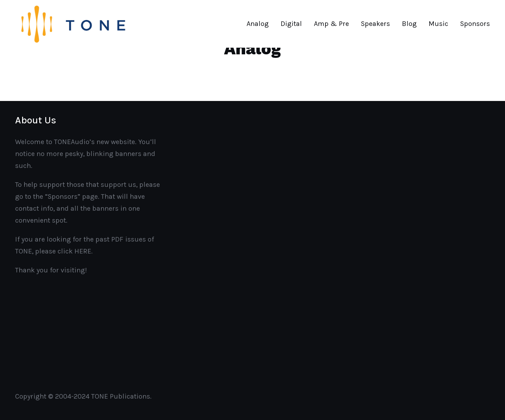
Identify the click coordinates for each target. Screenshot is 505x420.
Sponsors (475, 24)
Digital (291, 24)
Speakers (375, 24)
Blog (409, 24)
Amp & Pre (331, 24)
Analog (258, 24)
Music (438, 24)
